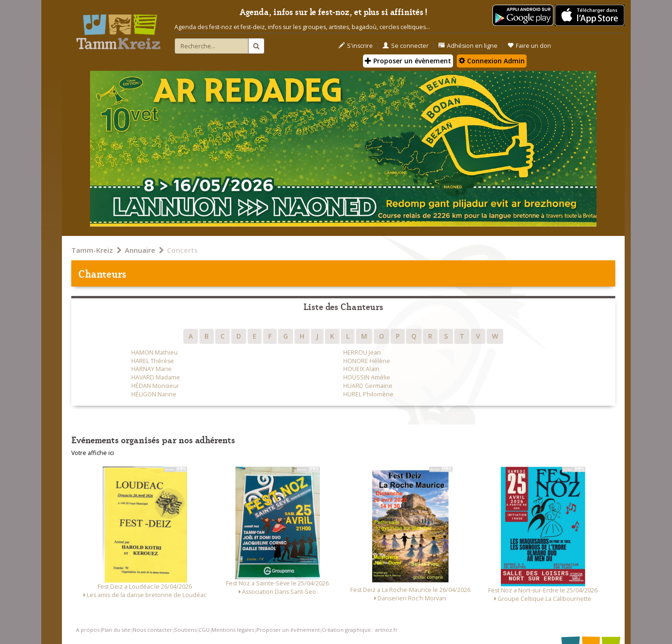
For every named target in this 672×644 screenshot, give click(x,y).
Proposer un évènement (408, 61)
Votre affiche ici (93, 453)
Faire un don (529, 46)
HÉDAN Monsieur (155, 386)
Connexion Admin (492, 61)
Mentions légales (233, 630)
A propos (88, 630)
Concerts (182, 250)
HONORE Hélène (367, 361)
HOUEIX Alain (361, 369)
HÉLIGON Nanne (154, 394)
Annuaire (140, 250)
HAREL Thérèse (153, 361)
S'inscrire (356, 46)
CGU (204, 630)
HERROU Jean (362, 352)
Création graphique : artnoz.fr (360, 630)
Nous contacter (152, 630)
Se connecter (406, 46)
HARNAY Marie (151, 369)
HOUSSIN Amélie (367, 377)
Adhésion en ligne (468, 46)
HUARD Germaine (368, 386)
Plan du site (116, 630)
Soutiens (185, 630)
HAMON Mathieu (155, 352)
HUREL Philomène (368, 394)
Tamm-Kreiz (92, 250)
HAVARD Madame (156, 377)
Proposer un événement (288, 630)
